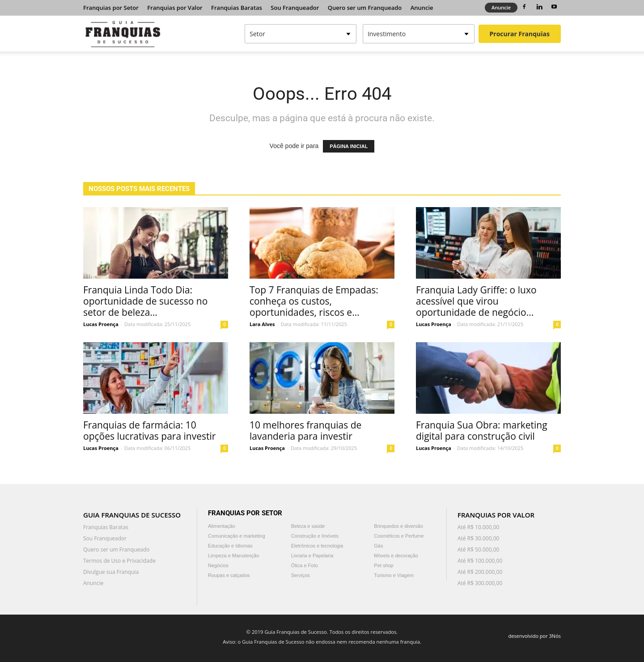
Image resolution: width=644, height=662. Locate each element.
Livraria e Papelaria (312, 556)
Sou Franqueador (295, 8)
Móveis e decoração (396, 556)
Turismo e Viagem (394, 575)
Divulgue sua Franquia (111, 572)
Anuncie (422, 8)
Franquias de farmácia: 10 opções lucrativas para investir (149, 431)
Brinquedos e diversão (398, 526)
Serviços (301, 575)
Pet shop (383, 565)
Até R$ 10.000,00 (478, 527)
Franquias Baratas (237, 8)
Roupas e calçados (229, 575)
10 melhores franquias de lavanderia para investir (305, 431)
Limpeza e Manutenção (233, 556)
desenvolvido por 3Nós (534, 636)
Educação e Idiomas (230, 546)
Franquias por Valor (175, 8)
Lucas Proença (101, 324)
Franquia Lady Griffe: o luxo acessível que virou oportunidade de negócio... (476, 301)
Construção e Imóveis (315, 536)
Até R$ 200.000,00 (480, 572)
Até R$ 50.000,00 (478, 550)
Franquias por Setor (111, 8)
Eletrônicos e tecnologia (317, 546)
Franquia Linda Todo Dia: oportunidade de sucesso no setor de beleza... (145, 301)
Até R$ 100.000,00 (480, 561)
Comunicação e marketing (237, 536)
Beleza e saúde (308, 526)
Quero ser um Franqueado (365, 8)
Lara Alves (262, 324)
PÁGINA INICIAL (349, 146)
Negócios (218, 565)
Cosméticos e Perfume (399, 536)
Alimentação (222, 526)
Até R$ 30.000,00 (478, 538)
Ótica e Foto (305, 565)
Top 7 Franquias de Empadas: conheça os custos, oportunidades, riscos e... (314, 301)
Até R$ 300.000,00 (480, 583)
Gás (378, 546)
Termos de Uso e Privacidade (119, 561)
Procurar (520, 34)
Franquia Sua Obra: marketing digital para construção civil (482, 431)
